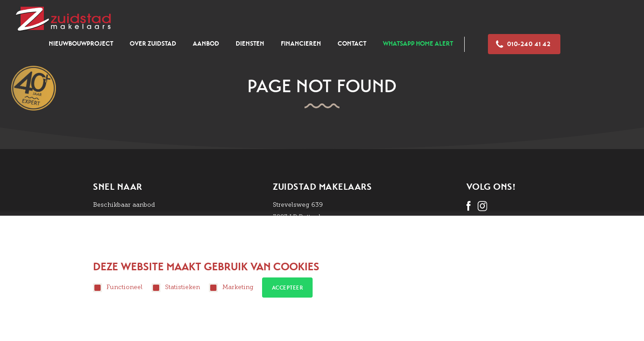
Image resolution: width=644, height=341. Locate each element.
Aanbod (206, 44)
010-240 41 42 (523, 44)
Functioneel (118, 288)
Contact (352, 44)
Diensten (250, 44)
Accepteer (288, 288)
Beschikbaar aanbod (124, 205)
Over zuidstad (153, 44)
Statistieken (176, 288)
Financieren (301, 44)
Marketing (231, 288)
